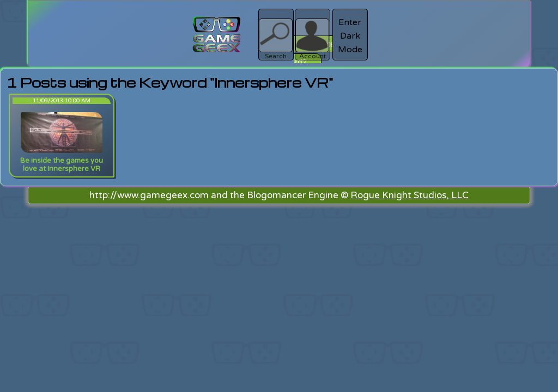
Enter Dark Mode (350, 36)
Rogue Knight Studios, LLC (410, 195)
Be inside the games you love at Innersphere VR (62, 165)
